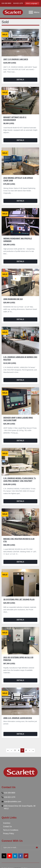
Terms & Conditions (11, 830)
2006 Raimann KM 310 (13, 299)
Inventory (7, 823)
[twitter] (4, 856)
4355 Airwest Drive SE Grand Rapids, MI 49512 (20, 807)
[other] (26, 856)
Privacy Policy (9, 834)
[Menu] (31, 12)
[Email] (20, 848)
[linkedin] (15, 856)
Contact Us (7, 827)
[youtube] (10, 856)
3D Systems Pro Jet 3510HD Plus (19, 599)
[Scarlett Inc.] (20, 772)
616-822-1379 (18, 3)
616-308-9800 (6, 3)
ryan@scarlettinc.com (13, 802)
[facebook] (20, 856)
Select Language (31, 3)
